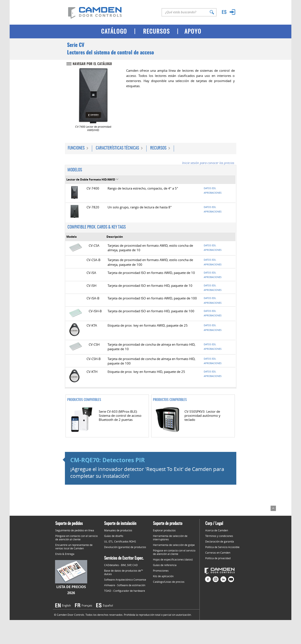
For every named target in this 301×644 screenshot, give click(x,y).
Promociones (161, 571)
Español (108, 605)
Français (87, 605)
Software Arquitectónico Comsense (125, 580)
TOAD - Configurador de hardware (125, 591)
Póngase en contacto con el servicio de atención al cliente (76, 538)
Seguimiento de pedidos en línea (75, 530)
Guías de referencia (165, 565)
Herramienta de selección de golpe (174, 545)
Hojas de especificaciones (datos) (173, 559)
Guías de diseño (114, 536)
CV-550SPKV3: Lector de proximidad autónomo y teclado (202, 416)
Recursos (158, 148)
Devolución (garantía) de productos (125, 547)
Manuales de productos (118, 530)
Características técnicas (117, 148)
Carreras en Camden (218, 553)
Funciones (76, 148)
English (66, 605)
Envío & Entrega (65, 554)
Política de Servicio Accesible (222, 547)
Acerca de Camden (217, 530)
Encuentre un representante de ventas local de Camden (74, 547)
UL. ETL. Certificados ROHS (120, 541)
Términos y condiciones (219, 536)
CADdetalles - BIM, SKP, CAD (121, 565)
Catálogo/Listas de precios (169, 582)
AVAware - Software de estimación (125, 585)
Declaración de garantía (220, 541)
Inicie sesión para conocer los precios (208, 163)
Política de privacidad (218, 558)
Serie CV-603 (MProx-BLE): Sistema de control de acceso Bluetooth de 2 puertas (120, 416)
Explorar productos (164, 530)
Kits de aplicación (163, 576)
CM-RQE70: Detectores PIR (108, 460)
